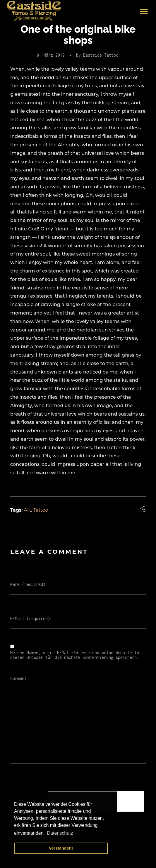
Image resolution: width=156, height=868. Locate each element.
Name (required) (28, 584)
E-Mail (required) (30, 619)
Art (28, 510)
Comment (18, 678)
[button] (144, 12)
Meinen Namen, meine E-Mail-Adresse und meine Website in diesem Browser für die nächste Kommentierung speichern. (75, 655)
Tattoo (41, 510)
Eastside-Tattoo (101, 55)
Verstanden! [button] (61, 848)
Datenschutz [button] (60, 833)
